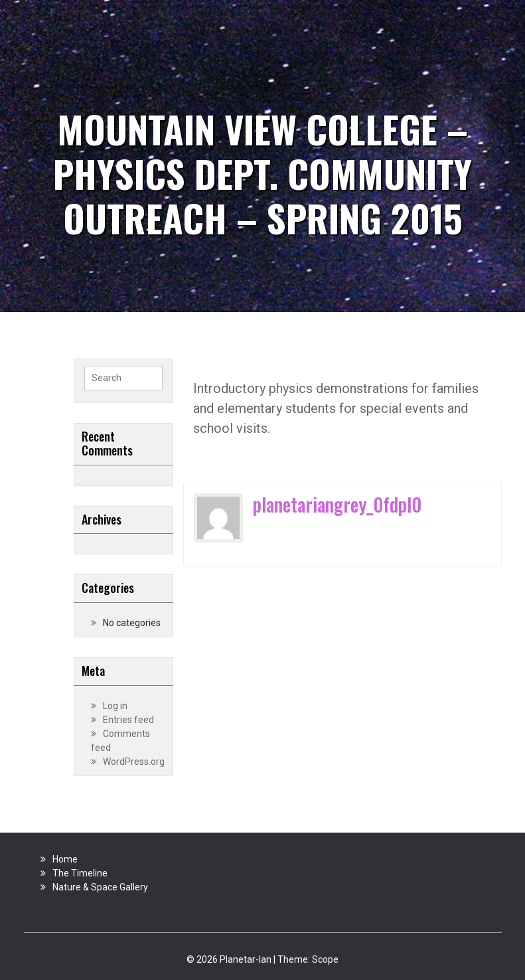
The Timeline (80, 873)
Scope (325, 959)
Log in (115, 706)
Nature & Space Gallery (100, 887)
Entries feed (128, 720)
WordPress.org (134, 762)
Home (65, 859)
